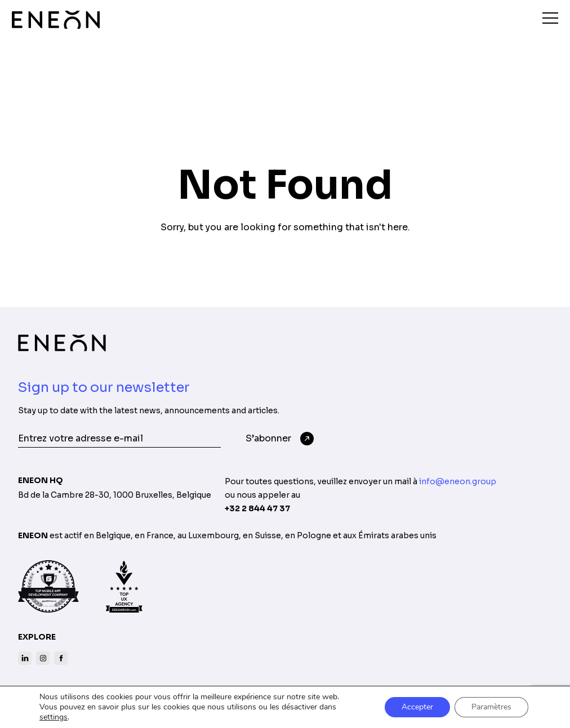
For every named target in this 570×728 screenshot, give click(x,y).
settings (54, 717)
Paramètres (491, 707)
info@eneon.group (458, 481)
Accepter (417, 707)
